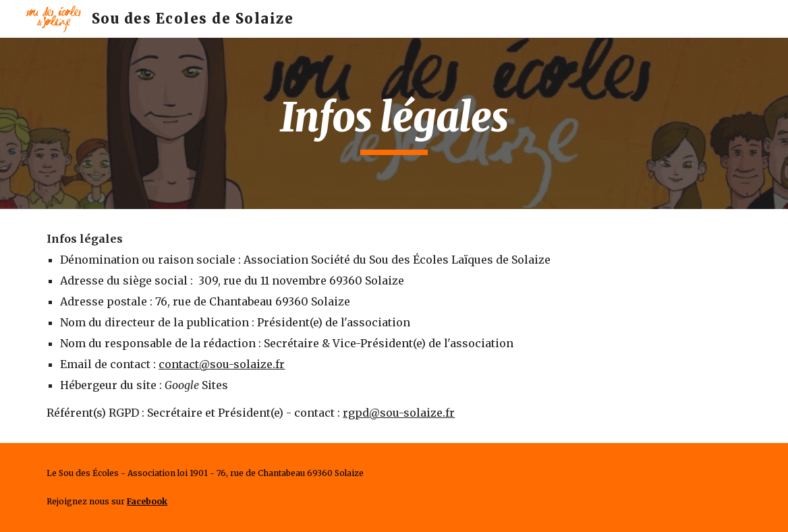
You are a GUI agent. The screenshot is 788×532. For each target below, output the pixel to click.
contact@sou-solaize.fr (222, 364)
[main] (394, 123)
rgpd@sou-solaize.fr (399, 413)
